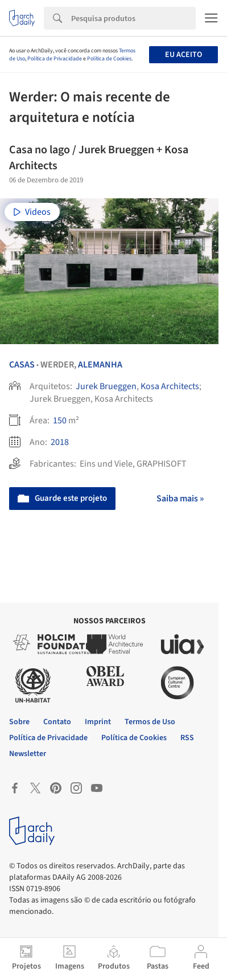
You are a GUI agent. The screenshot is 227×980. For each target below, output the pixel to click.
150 (60, 420)
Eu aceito (183, 55)
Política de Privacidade (55, 59)
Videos (32, 212)
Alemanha (100, 365)
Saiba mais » (180, 499)
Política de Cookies (109, 59)
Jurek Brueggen (106, 386)
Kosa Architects (170, 386)
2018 (60, 442)
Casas (22, 365)
